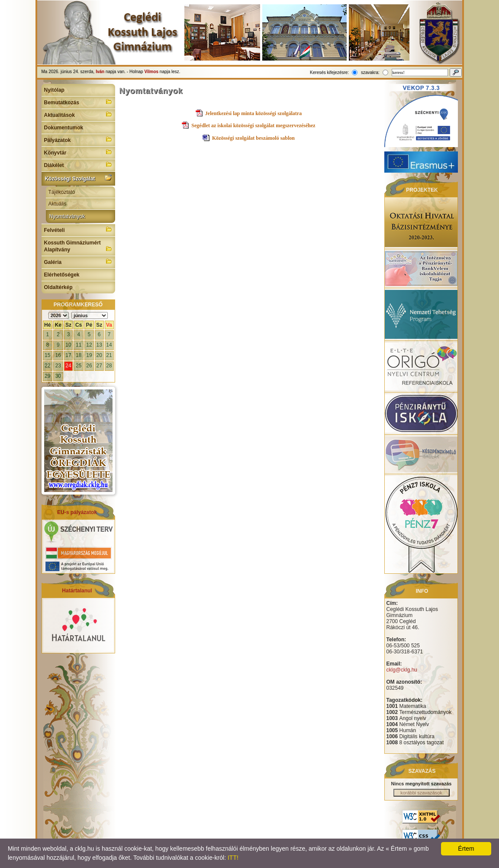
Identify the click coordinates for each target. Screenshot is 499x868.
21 (109, 355)
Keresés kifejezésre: (329, 72)
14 (109, 345)
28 (109, 366)
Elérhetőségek (62, 275)
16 (58, 355)
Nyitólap (54, 90)
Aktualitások (78, 114)
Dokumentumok (64, 128)
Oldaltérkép (58, 287)
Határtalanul (77, 591)
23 (58, 366)
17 (68, 355)
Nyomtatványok (67, 216)
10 (68, 345)
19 (89, 355)
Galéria (78, 261)
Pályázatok (78, 139)
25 (79, 366)
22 (47, 366)
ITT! (233, 858)
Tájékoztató (62, 192)
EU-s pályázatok (77, 512)
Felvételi (78, 229)
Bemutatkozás (78, 102)
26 (89, 366)
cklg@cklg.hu (402, 670)
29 (47, 376)
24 (68, 366)
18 (79, 355)
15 (47, 355)
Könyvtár (78, 152)
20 (99, 355)
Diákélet (78, 164)
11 (79, 345)
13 (99, 345)
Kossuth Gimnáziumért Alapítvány (78, 246)
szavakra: (370, 72)
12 (89, 345)
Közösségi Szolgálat (78, 178)
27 (99, 366)
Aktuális (58, 204)
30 (58, 376)
